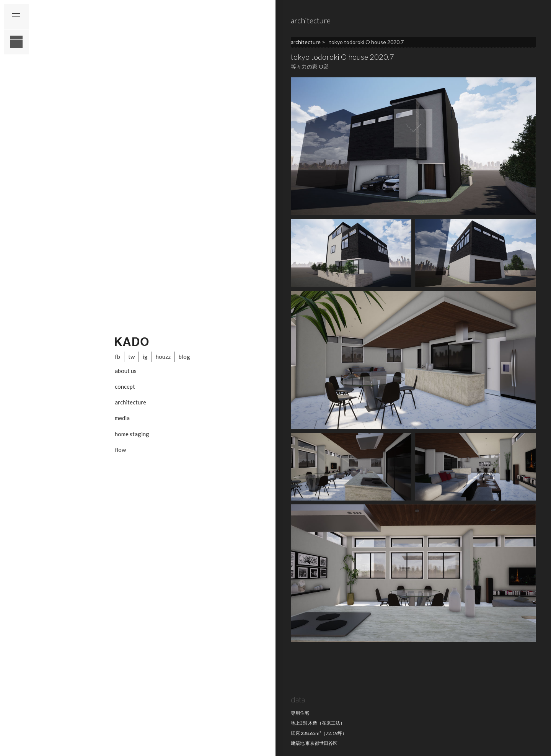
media (122, 418)
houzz (163, 357)
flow (120, 450)
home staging (132, 434)
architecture (130, 402)
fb (117, 357)
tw (131, 357)
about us (126, 371)
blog (184, 357)
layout (16, 42)
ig (145, 357)
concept (125, 386)
